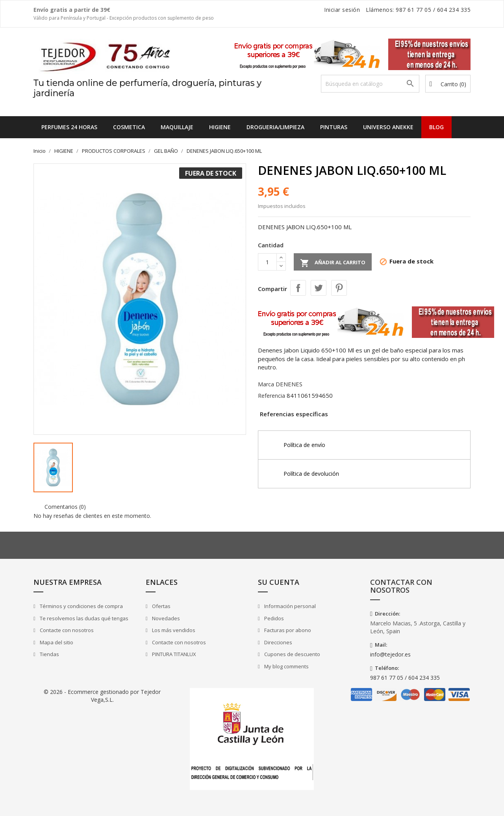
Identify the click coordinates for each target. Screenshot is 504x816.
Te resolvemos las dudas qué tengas (83, 618)
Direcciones (278, 642)
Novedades (165, 618)
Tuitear (319, 288)
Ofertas (161, 606)
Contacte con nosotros (66, 630)
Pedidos (273, 618)
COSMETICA (129, 127)
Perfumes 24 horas (69, 127)
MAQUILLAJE (177, 127)
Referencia (271, 396)
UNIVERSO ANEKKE (388, 127)
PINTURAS (334, 127)
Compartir (298, 288)
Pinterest (339, 288)
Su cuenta (279, 582)
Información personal (289, 606)
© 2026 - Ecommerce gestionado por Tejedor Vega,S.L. (102, 696)
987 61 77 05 (413, 10)
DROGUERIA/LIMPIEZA (275, 127)
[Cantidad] (267, 262)
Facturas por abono (287, 630)
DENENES (289, 384)
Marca (266, 384)
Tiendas (49, 654)
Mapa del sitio (56, 642)
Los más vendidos (173, 630)
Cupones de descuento (292, 654)
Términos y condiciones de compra (81, 606)
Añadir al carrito (333, 263)
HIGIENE (220, 127)
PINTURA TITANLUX (173, 654)
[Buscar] (370, 84)
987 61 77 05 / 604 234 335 (405, 678)
